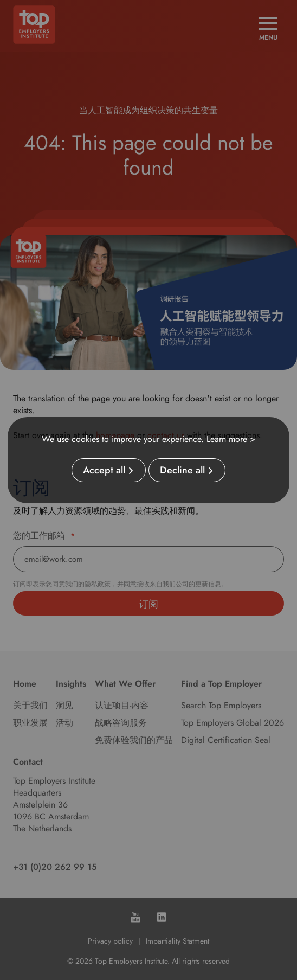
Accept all (104, 470)
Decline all (182, 470)
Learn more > (231, 439)
